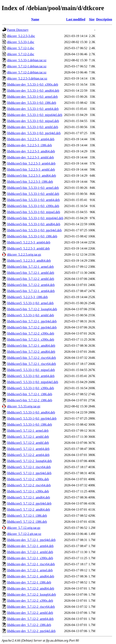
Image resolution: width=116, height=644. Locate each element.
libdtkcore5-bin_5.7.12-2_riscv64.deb (31, 358)
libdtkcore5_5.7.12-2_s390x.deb (28, 479)
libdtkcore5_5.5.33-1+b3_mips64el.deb (33, 382)
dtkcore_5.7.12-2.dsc (21, 54)
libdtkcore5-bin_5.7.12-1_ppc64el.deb (32, 321)
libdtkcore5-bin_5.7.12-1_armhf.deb (31, 273)
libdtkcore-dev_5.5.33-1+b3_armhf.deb (33, 127)
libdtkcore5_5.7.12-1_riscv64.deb (29, 467)
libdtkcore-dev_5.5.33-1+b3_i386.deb (32, 103)
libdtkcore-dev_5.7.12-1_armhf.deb (30, 552)
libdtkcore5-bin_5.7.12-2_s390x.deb (31, 333)
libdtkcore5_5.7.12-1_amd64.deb (29, 497)
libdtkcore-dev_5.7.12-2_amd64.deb (31, 588)
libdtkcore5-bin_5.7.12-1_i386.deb (30, 394)
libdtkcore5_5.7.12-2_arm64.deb (28, 455)
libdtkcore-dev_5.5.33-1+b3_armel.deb (32, 97)
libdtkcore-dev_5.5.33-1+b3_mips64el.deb (35, 115)
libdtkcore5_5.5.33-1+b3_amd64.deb (31, 412)
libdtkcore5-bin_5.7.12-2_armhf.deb (31, 279)
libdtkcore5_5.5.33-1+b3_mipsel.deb (31, 370)
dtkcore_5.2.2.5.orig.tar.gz (24, 255)
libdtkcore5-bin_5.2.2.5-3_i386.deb (30, 182)
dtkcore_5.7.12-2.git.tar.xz (24, 534)
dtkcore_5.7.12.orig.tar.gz (24, 528)
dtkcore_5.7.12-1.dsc (21, 48)
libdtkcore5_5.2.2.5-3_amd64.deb (29, 261)
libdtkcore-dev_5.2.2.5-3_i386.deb (29, 145)
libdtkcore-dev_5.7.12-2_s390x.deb (30, 601)
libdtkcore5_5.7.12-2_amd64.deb (29, 510)
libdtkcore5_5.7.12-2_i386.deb (27, 522)
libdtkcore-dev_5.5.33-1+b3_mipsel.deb (33, 121)
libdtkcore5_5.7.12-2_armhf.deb (28, 443)
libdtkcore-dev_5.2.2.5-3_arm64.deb (31, 139)
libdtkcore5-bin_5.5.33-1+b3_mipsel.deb (34, 212)
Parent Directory (18, 30)
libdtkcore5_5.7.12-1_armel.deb (28, 431)
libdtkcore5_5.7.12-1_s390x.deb (28, 491)
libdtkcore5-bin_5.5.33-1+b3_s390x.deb (33, 206)
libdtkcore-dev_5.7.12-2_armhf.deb (30, 613)
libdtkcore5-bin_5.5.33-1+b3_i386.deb (32, 236)
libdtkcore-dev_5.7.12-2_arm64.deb (30, 619)
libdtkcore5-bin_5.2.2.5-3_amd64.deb (32, 176)
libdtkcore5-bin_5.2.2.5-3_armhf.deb (31, 170)
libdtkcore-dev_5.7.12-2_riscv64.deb (31, 607)
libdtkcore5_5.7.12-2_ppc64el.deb (29, 503)
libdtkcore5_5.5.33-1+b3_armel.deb (30, 303)
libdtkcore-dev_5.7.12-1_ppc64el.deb (31, 540)
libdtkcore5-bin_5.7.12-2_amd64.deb (31, 352)
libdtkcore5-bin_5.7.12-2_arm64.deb (31, 285)
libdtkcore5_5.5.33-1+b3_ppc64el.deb (32, 418)
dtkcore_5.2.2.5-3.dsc (21, 36)
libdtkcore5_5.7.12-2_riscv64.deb (29, 485)
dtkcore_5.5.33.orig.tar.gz (24, 406)
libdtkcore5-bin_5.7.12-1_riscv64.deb (31, 364)
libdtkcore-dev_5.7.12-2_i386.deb (29, 625)
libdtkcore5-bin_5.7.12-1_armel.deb (30, 267)
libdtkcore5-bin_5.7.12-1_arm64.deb (31, 291)
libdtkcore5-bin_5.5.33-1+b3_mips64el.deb (35, 218)
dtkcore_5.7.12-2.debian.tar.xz (27, 72)
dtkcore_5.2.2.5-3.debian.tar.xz (27, 78)
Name (35, 19)
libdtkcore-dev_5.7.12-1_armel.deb (30, 570)
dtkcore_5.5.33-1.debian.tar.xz (27, 60)
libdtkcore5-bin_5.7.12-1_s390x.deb (31, 340)
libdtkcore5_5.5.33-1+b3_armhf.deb (31, 315)
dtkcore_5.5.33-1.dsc (21, 42)
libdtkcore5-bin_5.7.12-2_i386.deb (30, 400)
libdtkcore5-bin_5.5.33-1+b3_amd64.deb (34, 224)
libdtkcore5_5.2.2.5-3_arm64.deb (29, 242)
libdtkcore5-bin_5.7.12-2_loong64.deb (32, 309)
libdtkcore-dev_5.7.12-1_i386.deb (29, 582)
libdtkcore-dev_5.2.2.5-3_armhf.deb (30, 157)
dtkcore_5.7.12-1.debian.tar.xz (27, 66)
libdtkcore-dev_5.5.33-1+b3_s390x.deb (33, 84)
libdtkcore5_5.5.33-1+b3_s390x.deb (31, 388)
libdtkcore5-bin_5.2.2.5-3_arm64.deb (31, 163)
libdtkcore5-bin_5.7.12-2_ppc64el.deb (32, 327)
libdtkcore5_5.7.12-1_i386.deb (27, 516)
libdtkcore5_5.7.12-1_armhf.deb (28, 437)
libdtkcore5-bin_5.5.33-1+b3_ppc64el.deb (34, 230)
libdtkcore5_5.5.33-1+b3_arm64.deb (31, 376)
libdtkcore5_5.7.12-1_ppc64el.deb (29, 473)
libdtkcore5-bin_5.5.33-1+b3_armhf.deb (33, 194)
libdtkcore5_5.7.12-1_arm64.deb (28, 449)
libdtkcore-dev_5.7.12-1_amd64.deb (31, 576)
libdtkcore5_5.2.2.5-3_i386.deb (27, 297)
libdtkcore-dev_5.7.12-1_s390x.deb (30, 558)
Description (104, 19)
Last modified (76, 19)
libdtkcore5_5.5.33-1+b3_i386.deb (30, 425)
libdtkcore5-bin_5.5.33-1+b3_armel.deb (33, 188)
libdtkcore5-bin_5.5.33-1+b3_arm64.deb (33, 200)
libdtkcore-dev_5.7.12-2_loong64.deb (31, 595)
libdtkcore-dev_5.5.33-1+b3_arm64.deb (33, 109)
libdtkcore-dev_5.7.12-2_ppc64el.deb (31, 631)
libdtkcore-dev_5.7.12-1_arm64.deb (30, 546)
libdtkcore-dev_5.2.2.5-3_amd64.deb (31, 151)
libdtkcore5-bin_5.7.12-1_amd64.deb (31, 346)
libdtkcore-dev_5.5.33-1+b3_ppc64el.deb (34, 133)
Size (92, 19)
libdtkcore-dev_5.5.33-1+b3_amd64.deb (33, 91)
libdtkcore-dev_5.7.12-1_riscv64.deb (31, 564)
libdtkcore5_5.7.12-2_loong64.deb (29, 461)
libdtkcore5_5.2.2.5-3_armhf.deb (28, 248)
